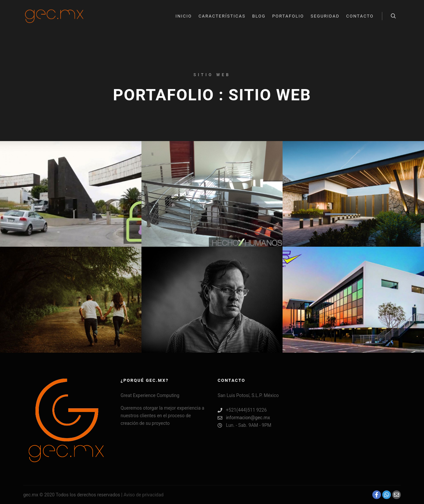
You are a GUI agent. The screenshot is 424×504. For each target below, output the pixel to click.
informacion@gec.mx (244, 418)
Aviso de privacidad (144, 495)
